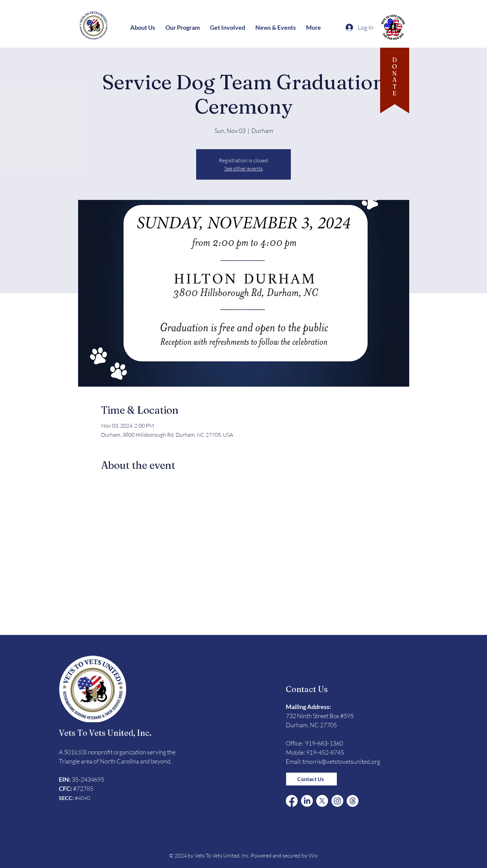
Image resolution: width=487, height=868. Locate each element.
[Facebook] (292, 801)
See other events (243, 168)
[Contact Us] (311, 779)
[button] (143, 27)
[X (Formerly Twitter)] (322, 801)
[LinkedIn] (307, 801)
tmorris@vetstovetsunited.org (341, 761)
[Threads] (353, 801)
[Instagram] (337, 801)
